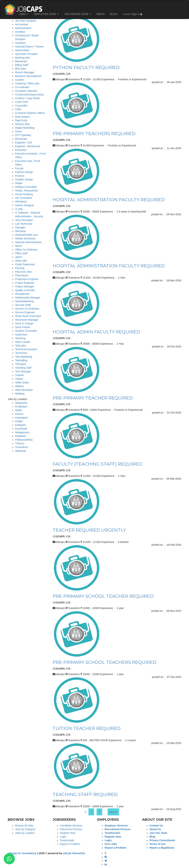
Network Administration (28, 242)
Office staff (21, 253)
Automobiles (22, 50)
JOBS (24, 14)
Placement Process (71, 829)
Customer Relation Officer (30, 113)
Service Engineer (25, 312)
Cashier (20, 80)
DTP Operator (23, 135)
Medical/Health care (27, 235)
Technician (21, 353)
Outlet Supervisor (25, 264)
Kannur (19, 414)
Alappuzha (21, 403)
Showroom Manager (27, 320)
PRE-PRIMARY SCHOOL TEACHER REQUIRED (103, 596)
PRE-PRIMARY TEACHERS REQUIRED (94, 134)
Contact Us (156, 826)
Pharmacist (22, 275)
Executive (21, 150)
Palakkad (20, 436)
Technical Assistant (26, 349)
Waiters (19, 386)
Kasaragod (21, 418)
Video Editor (22, 382)
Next (113, 812)
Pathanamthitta (24, 440)
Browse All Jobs (24, 826)
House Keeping (24, 194)
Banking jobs (23, 58)
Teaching (20, 338)
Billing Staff (22, 65)
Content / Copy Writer (28, 98)
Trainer (19, 379)
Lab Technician (24, 224)
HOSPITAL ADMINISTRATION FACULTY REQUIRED (109, 200)
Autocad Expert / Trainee (29, 47)
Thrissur (20, 443)
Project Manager (25, 287)
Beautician (21, 61)
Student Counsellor (26, 331)
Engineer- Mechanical (28, 146)
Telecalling (21, 360)
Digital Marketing (25, 128)
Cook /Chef (22, 102)
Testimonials (67, 840)
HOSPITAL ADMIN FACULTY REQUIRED (96, 332)
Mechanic (21, 231)
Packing (20, 268)
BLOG (114, 14)
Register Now (68, 833)
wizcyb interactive (74, 853)
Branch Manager (25, 72)
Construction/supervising (29, 95)
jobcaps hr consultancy (22, 853)
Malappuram (22, 432)
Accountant (22, 24)
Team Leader (23, 342)
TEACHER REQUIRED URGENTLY (89, 530)
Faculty (19, 168)
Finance (20, 176)
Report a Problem (70, 844)
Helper (19, 183)
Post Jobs (111, 844)
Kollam (19, 421)
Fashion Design (24, 172)
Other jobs (21, 261)
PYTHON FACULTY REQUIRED (86, 67)
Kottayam (21, 425)
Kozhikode (21, 429)
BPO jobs (21, 69)
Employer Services (116, 826)
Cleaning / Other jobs (27, 83)
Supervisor (21, 334)
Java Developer (24, 220)
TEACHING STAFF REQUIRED (85, 794)
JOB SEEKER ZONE (78, 14)
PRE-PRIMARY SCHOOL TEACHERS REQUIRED (104, 662)
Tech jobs (21, 346)
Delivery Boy (22, 124)
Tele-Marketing (24, 357)
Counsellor (21, 106)
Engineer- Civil (24, 143)
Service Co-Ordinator (27, 309)
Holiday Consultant (26, 187)
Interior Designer (25, 205)
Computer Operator (26, 91)
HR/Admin (21, 202)
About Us (155, 829)
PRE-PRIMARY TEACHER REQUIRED (93, 398)
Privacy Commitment (162, 840)
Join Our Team (158, 833)
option (19, 257)
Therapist (20, 364)
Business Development (28, 76)
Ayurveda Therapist (26, 54)
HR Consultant (24, 198)
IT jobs (19, 209)
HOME (10, 14)
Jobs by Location (25, 833)
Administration (23, 28)
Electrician (21, 139)
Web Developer (24, 390)
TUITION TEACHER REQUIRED (87, 728)
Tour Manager (23, 371)
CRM (18, 109)
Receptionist (22, 294)
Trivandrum (22, 447)
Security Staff (23, 305)
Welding (20, 394)
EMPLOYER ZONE (46, 14)
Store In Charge (24, 323)
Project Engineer (25, 283)
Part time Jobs (23, 272)
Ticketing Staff (23, 368)
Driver (19, 131)
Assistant (20, 43)
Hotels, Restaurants (26, 191)
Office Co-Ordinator (26, 250)
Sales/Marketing (24, 301)
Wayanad (21, 451)
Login (63, 837)
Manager (20, 227)
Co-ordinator (22, 87)
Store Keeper (23, 327)
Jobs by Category (25, 829)
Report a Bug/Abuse (162, 848)
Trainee (19, 375)
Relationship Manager (28, 298)
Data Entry (21, 120)
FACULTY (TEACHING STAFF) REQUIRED (97, 464)
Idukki (19, 410)
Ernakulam (21, 406)
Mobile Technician (25, 239)
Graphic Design (24, 179)
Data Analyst (22, 117)
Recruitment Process (118, 829)
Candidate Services (71, 826)
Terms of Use (158, 844)
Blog (152, 837)
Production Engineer (27, 279)
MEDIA (101, 14)
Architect (20, 32)
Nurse (19, 246)
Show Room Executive (28, 316)
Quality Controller (25, 290)
